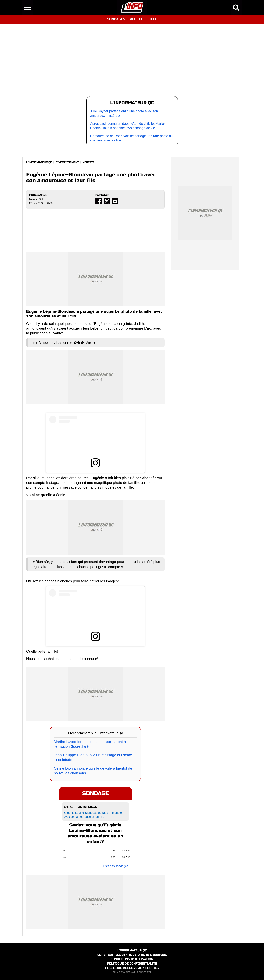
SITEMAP (130, 972)
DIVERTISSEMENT (67, 162)
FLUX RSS (118, 972)
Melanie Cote (37, 199)
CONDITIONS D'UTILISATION (132, 959)
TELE (153, 19)
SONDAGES (116, 19)
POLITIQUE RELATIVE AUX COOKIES (132, 968)
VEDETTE (137, 19)
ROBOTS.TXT (144, 972)
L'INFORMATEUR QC (39, 162)
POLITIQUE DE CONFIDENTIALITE (132, 963)
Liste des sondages (116, 866)
